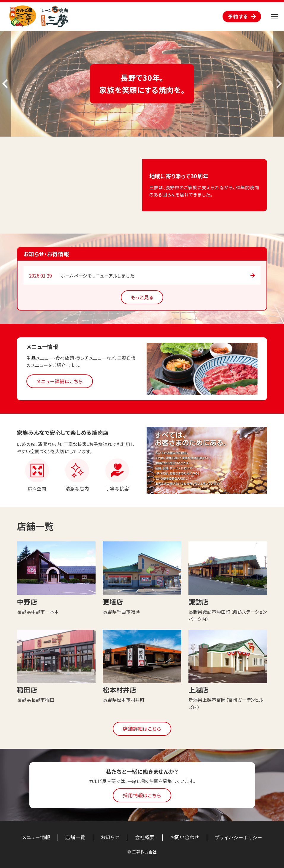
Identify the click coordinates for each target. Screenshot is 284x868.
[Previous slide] (6, 84)
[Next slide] (278, 84)
